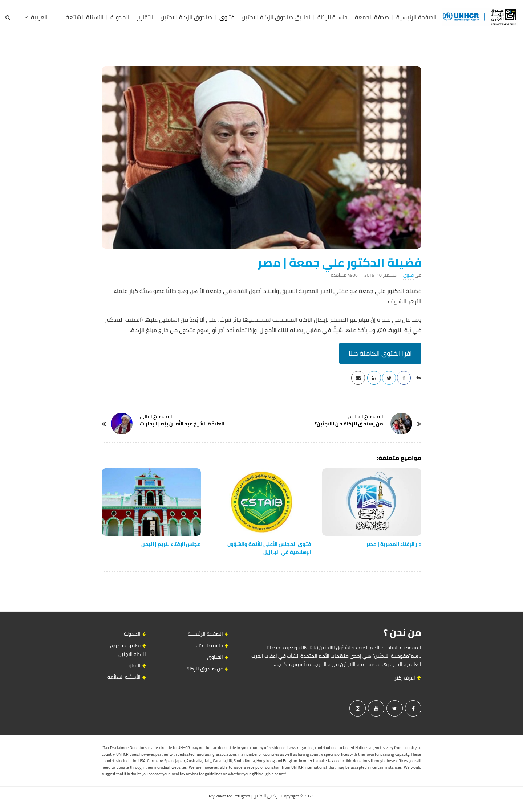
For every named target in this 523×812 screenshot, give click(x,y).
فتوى (408, 275)
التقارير (145, 17)
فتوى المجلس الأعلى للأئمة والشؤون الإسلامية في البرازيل (269, 548)
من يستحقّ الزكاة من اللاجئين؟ (349, 424)
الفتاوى (215, 657)
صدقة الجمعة (372, 17)
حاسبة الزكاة (333, 17)
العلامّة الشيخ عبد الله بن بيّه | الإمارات (182, 424)
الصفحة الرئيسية (416, 17)
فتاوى (227, 17)
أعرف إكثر (408, 678)
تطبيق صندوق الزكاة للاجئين (276, 17)
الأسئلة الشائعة (84, 17)
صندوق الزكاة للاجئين (186, 17)
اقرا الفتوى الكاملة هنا (380, 353)
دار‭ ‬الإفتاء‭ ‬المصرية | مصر (394, 544)
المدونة (120, 17)
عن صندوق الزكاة (205, 669)
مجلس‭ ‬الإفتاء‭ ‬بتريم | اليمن (171, 544)
